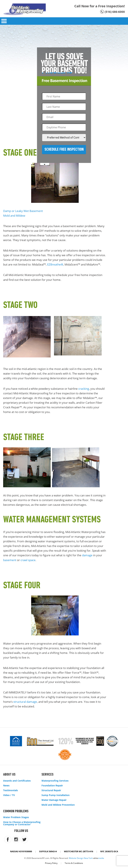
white (99, 858)
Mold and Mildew (14, 216)
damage (87, 555)
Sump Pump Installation (55, 795)
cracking (84, 389)
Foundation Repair (52, 786)
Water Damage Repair (54, 800)
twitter (24, 839)
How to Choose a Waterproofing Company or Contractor (22, 823)
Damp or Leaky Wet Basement (23, 211)
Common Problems (16, 811)
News (6, 786)
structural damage (25, 702)
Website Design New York (81, 858)
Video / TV (9, 795)
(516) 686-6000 (115, 12)
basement (10, 560)
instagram (16, 839)
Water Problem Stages (16, 817)
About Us (9, 775)
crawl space (28, 560)
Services (47, 775)
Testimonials (10, 790)
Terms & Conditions (74, 863)
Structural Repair (51, 790)
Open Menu (4, 21)
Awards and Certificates (17, 781)
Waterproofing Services (55, 781)
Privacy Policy (51, 863)
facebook (8, 839)
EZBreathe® (55, 264)
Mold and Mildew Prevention (58, 805)
